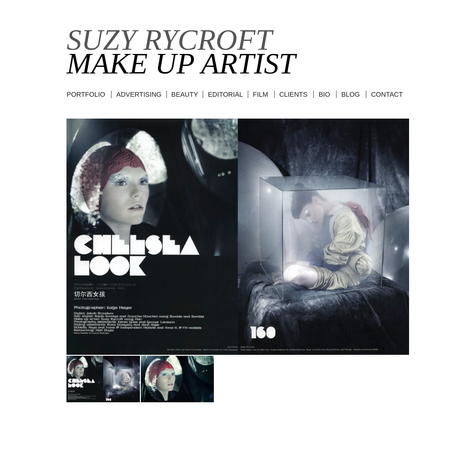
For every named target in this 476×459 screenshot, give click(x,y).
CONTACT (387, 94)
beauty (185, 94)
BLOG (350, 94)
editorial (225, 94)
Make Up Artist (181, 63)
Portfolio (86, 94)
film (261, 94)
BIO (324, 94)
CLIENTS (294, 94)
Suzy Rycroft (169, 40)
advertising (139, 94)
